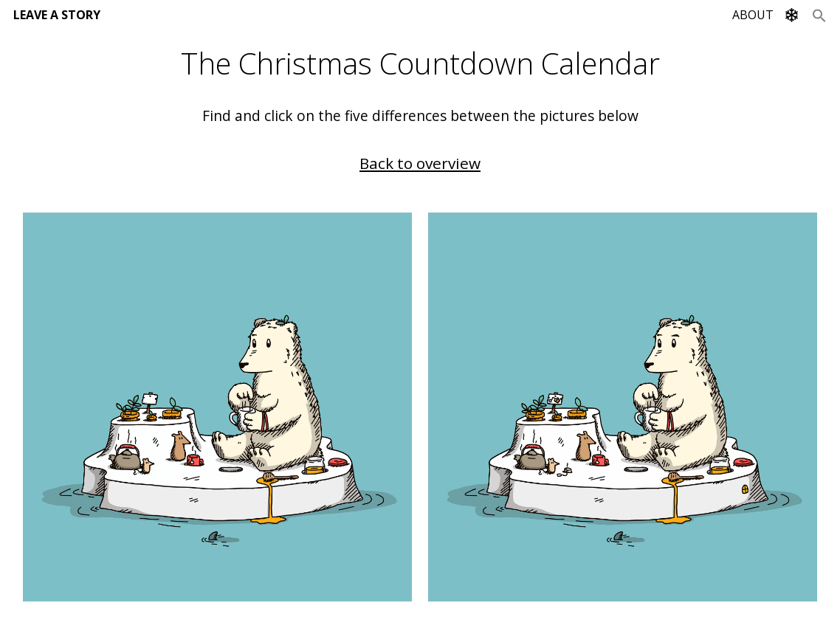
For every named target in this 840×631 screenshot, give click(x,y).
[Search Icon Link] (819, 15)
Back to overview (420, 163)
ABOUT (753, 15)
